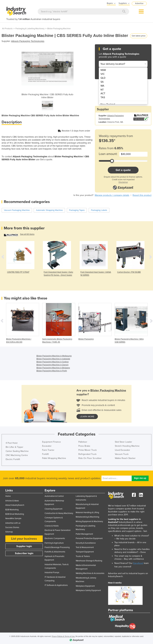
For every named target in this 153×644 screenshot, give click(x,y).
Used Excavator (122, 450)
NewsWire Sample (13, 518)
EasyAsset (138, 563)
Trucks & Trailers (83, 556)
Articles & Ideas (12, 501)
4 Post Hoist (12, 443)
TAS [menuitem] (103, 97)
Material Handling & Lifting (87, 512)
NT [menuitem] (102, 90)
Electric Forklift (13, 459)
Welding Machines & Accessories (90, 573)
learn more (87, 417)
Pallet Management (84, 534)
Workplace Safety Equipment (88, 590)
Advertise (139, 3)
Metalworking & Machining (87, 517)
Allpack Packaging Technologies (28, 41)
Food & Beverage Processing (57, 547)
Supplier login (24, 546)
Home (8, 496)
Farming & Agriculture (54, 543)
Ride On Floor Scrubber (90, 458)
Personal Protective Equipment (89, 538)
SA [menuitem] (102, 82)
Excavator (47, 446)
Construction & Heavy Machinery (59, 513)
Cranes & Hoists (52, 526)
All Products (7, 29)
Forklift (45, 454)
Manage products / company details (112, 195)
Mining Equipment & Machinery (89, 521)
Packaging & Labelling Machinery (30, 29)
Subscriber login (24, 553)
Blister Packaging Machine (59, 29)
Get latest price (139, 36)
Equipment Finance (51, 442)
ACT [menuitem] (103, 93)
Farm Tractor (48, 450)
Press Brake (84, 446)
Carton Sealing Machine (17, 451)
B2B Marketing (12, 510)
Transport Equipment (85, 552)
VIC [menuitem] (103, 74)
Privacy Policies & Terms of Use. (63, 636)
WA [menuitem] (102, 86)
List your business (24, 539)
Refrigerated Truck (87, 454)
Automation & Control (54, 496)
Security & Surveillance (86, 543)
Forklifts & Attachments (55, 552)
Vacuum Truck (122, 454)
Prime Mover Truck (87, 450)
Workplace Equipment (85, 586)
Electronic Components (55, 538)
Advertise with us (13, 523)
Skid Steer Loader (123, 442)
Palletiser (83, 442)
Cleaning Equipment (53, 509)
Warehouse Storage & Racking (89, 561)
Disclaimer (123, 182)
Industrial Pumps (52, 573)
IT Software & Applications (56, 585)
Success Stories (12, 527)
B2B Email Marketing (15, 514)
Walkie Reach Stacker (125, 458)
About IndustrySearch (15, 505)
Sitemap (9, 532)
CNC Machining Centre (17, 455)
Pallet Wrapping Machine (54, 458)
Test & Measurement (85, 547)
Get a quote (123, 170)
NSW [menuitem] (103, 70)
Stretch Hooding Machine (127, 446)
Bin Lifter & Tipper (14, 447)
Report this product (142, 195)
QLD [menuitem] (103, 78)
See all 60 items (27, 234)
